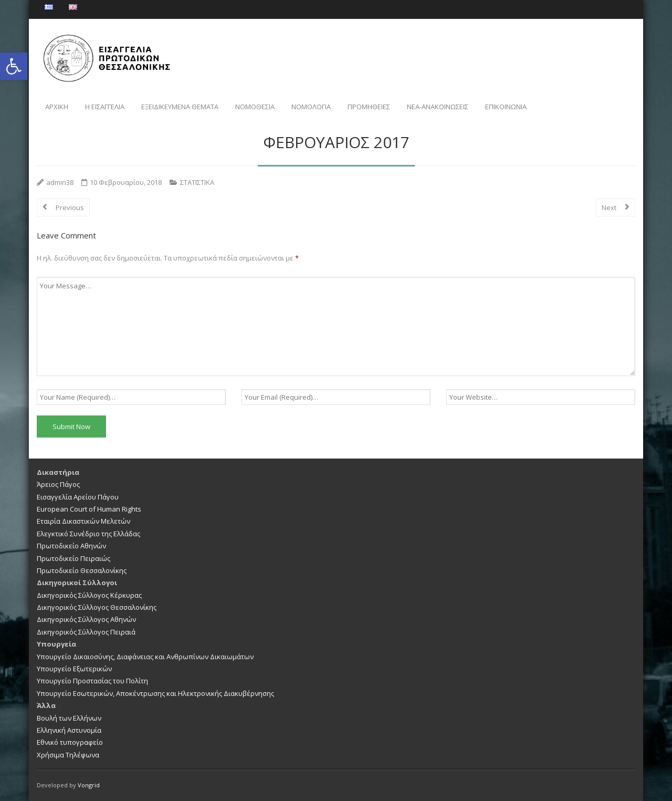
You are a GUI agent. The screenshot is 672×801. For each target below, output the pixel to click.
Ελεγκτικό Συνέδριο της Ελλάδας (88, 534)
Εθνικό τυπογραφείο (70, 742)
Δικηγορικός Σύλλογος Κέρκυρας (89, 595)
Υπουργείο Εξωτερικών (74, 669)
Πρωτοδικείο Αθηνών (71, 546)
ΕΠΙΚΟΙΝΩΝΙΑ (506, 107)
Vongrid (89, 785)
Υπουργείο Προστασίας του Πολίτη (92, 681)
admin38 (60, 182)
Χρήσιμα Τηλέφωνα (68, 755)
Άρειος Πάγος (58, 484)
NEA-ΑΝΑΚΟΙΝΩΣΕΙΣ (438, 107)
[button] (14, 66)
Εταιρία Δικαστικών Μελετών (83, 521)
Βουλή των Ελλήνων (69, 718)
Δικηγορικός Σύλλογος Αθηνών (86, 619)
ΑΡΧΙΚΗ (57, 107)
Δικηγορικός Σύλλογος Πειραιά (86, 632)
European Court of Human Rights (89, 509)
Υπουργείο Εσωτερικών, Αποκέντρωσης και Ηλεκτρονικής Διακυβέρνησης (155, 693)
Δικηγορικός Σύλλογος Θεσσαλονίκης (97, 607)
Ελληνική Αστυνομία (69, 730)
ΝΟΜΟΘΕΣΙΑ (255, 107)
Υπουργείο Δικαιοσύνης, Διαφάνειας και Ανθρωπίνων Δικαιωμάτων (145, 657)
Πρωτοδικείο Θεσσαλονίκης (82, 570)
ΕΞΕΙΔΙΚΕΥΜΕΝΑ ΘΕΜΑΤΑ (180, 107)
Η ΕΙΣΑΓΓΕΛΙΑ (105, 107)
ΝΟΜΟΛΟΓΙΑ (311, 107)
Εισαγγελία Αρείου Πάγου (78, 497)
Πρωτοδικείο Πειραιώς (73, 558)
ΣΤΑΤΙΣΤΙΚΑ (197, 182)
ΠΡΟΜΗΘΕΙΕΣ (369, 107)
